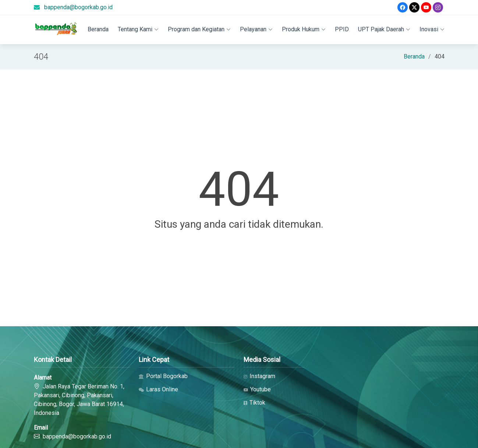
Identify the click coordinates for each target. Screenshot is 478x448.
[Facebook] (403, 7)
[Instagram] (438, 7)
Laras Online (158, 390)
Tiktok (254, 403)
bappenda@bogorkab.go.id (78, 7)
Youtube (257, 390)
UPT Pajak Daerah (384, 29)
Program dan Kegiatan (199, 29)
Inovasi (432, 29)
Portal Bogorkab (163, 376)
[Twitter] (414, 7)
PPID (342, 29)
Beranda (98, 29)
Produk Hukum (304, 29)
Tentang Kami (138, 29)
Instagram (259, 376)
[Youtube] (426, 7)
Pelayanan (256, 29)
